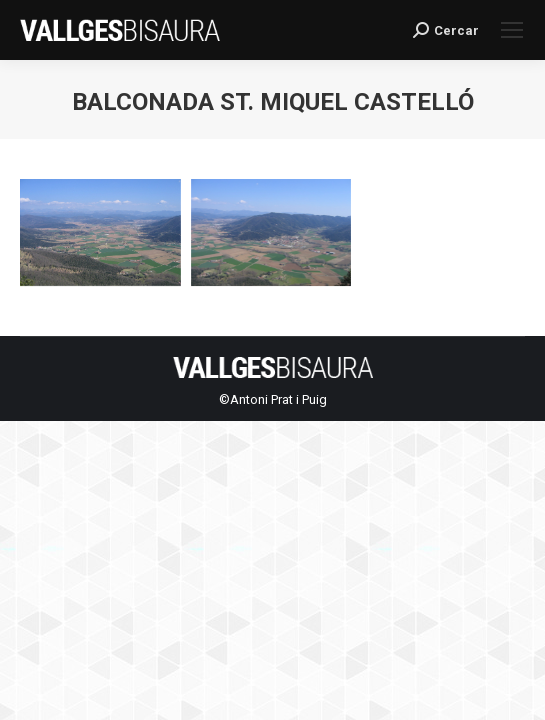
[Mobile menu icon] (512, 30)
